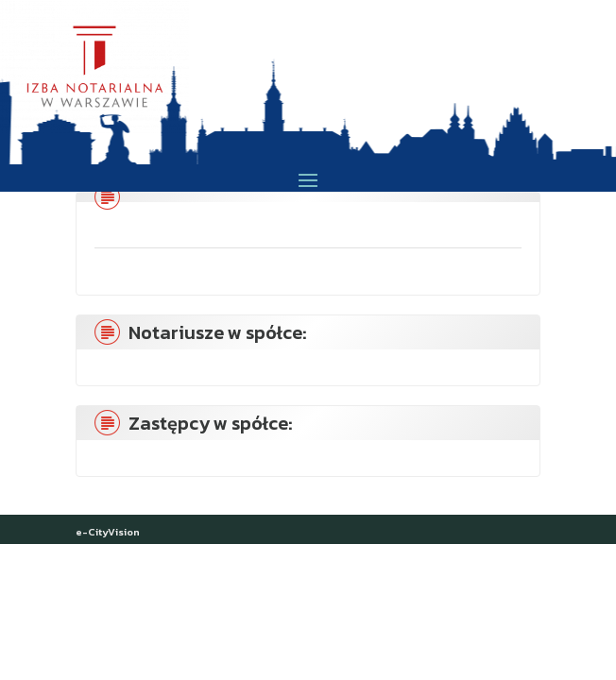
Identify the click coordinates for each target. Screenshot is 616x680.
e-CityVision (108, 532)
